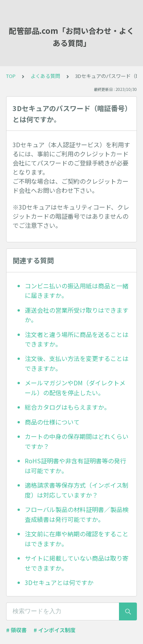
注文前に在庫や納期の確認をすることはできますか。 (77, 539)
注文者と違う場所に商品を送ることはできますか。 (77, 339)
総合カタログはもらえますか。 (67, 407)
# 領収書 (16, 630)
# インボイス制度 (55, 630)
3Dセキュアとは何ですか (59, 582)
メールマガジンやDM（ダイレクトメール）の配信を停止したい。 (75, 388)
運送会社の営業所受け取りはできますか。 (77, 315)
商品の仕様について (52, 422)
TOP (11, 76)
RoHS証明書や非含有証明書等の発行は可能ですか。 (76, 466)
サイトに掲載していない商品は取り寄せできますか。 (77, 563)
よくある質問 (45, 76)
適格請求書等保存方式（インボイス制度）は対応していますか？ (77, 490)
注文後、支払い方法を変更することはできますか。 (77, 363)
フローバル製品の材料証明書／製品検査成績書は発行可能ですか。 (77, 514)
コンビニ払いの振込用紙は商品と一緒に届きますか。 (77, 291)
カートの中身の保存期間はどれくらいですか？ (77, 441)
